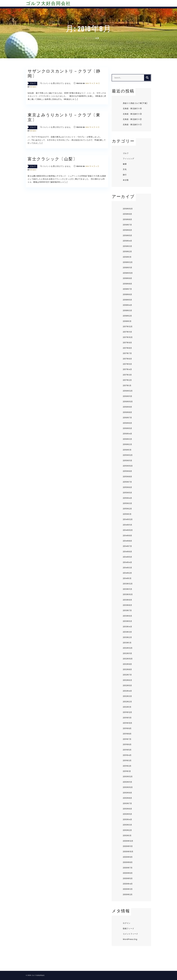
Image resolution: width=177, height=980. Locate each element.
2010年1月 (127, 836)
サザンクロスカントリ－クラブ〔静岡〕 (64, 74)
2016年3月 (127, 439)
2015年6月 (127, 487)
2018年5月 (127, 300)
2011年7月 (127, 739)
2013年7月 (127, 610)
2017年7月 (127, 353)
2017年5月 (127, 364)
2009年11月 (128, 846)
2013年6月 (127, 616)
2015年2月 (127, 509)
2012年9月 (127, 664)
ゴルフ (33, 84)
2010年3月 (127, 825)
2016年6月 (127, 423)
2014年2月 (127, 573)
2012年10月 (128, 659)
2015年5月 (127, 493)
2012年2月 (127, 702)
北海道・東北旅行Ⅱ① (132, 125)
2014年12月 (128, 519)
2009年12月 (128, 841)
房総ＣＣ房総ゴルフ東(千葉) (135, 103)
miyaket (33, 87)
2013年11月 (127, 589)
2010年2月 (127, 830)
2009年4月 (128, 884)
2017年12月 (128, 327)
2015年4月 (127, 498)
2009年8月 (128, 862)
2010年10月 (128, 787)
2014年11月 (128, 525)
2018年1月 (127, 321)
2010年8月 (127, 798)
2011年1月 (127, 771)
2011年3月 (127, 761)
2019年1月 (127, 257)
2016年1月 (127, 450)
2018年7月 (127, 289)
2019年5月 (127, 236)
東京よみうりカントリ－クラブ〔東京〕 (64, 118)
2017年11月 (127, 332)
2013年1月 (127, 643)
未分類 (126, 180)
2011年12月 (127, 712)
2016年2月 (127, 444)
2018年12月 (128, 262)
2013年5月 (127, 621)
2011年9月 (127, 728)
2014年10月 (128, 530)
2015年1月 (127, 514)
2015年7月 (127, 482)
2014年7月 (127, 546)
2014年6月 (127, 552)
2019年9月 (127, 214)
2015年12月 (128, 455)
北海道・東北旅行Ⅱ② (132, 119)
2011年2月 (127, 766)
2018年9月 (127, 278)
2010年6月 (127, 809)
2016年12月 (128, 391)
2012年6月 (127, 680)
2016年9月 (127, 407)
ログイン (127, 923)
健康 (125, 164)
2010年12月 (128, 777)
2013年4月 (127, 627)
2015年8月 (127, 477)
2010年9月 (127, 793)
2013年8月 (127, 605)
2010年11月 (128, 782)
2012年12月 (128, 648)
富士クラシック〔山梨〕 (53, 159)
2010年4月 (127, 820)
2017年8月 (127, 348)
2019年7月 (127, 225)
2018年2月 (127, 316)
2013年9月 (127, 600)
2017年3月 (127, 375)
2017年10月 (128, 337)
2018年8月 (127, 284)
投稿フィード (129, 929)
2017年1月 (127, 386)
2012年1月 (127, 707)
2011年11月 (127, 718)
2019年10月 (128, 209)
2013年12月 (128, 584)
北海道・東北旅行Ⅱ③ (132, 114)
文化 (125, 169)
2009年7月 (128, 868)
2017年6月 (127, 359)
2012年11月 (127, 653)
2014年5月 (127, 557)
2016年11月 (128, 396)
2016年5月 (127, 428)
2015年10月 (128, 466)
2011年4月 (127, 755)
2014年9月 (127, 536)
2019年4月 (127, 241)
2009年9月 (128, 857)
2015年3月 (127, 503)
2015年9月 (127, 471)
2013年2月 (127, 637)
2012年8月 (127, 669)
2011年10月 (128, 723)
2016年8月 (127, 412)
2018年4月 (127, 305)
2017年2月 (127, 380)
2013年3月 (127, 632)
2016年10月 (128, 402)
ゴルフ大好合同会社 (48, 4)
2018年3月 (127, 311)
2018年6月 (127, 294)
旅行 (125, 175)
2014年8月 (127, 541)
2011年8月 (127, 734)
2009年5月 (128, 878)
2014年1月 (127, 578)
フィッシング (129, 159)
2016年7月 (127, 418)
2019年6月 (127, 230)
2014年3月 (127, 568)
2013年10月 (128, 594)
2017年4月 (127, 369)
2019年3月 (127, 246)
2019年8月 (127, 219)
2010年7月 (127, 803)
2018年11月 (128, 268)
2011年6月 (127, 744)
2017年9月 (127, 343)
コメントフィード (130, 934)
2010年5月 (127, 814)
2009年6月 (128, 873)
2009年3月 (128, 889)
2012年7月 (127, 675)
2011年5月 (127, 750)
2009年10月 (128, 852)
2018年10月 (128, 273)
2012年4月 (127, 691)
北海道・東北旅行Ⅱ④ (132, 109)
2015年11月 (128, 461)
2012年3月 (127, 696)
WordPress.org (130, 939)
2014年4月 (127, 562)
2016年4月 (127, 434)
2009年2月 (128, 895)
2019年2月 (127, 252)
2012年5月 (127, 686)
